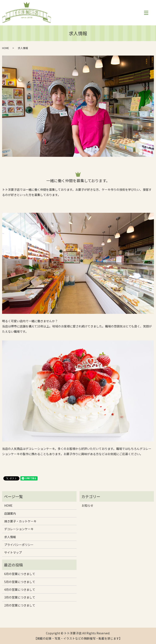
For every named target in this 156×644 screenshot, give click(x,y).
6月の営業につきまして (20, 574)
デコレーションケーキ (19, 529)
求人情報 (10, 537)
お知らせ (87, 505)
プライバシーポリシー (19, 545)
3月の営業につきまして (20, 597)
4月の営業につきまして (20, 589)
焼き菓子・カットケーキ (20, 521)
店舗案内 (10, 513)
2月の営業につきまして (20, 605)
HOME (6, 48)
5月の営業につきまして (20, 582)
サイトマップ (13, 552)
